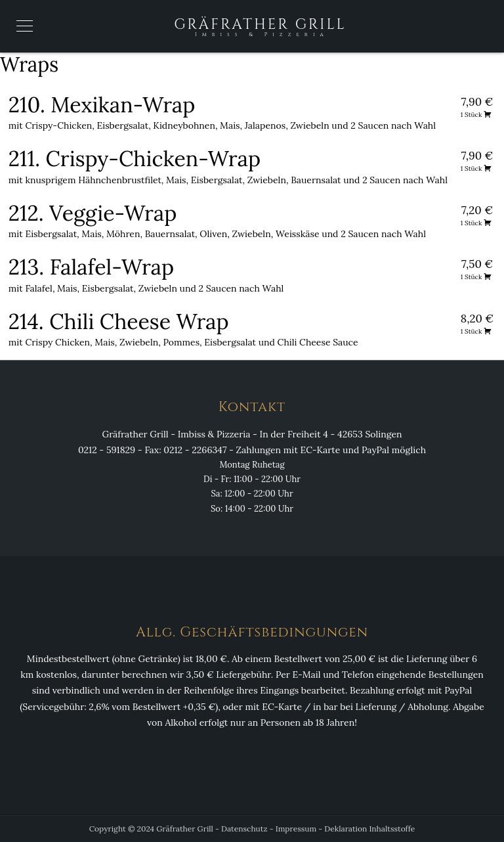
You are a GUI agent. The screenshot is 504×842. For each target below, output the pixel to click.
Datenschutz (244, 829)
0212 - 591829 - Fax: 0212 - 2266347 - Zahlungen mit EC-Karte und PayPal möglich (252, 450)
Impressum (296, 829)
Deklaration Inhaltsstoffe (369, 829)
